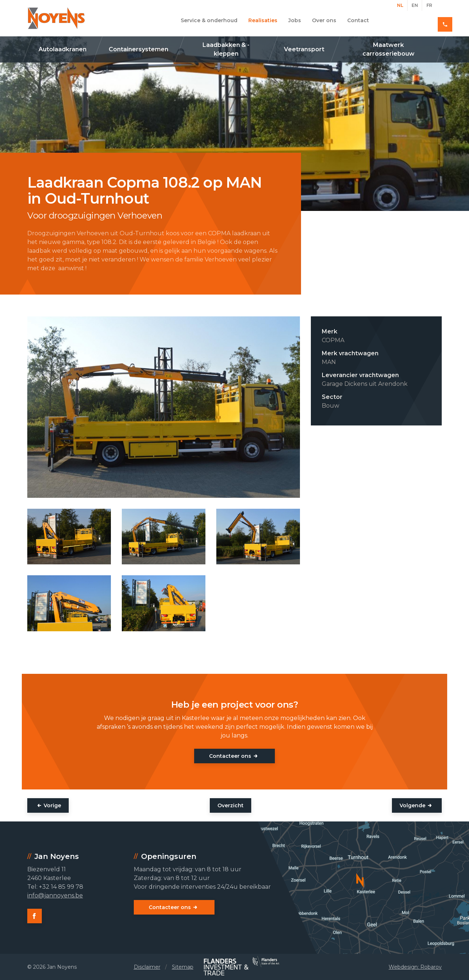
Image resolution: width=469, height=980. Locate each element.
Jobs (295, 20)
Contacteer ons (230, 756)
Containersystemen (139, 49)
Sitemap (183, 967)
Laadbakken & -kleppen (226, 49)
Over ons (324, 20)
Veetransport (304, 49)
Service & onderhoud (209, 20)
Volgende (412, 805)
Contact (358, 20)
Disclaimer (147, 967)
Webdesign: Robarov (415, 967)
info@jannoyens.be (55, 895)
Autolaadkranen (63, 49)
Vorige (52, 805)
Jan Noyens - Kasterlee (56, 18)
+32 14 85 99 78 (416, 20)
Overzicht (231, 805)
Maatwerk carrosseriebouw (388, 49)
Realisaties (263, 20)
